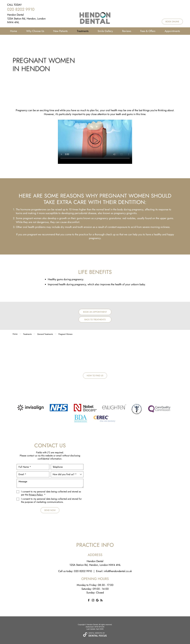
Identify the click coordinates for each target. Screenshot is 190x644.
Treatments (83, 31)
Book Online (172, 22)
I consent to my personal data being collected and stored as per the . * (51, 493)
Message (50, 483)
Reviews (127, 31)
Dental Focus (98, 636)
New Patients (60, 31)
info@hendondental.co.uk (118, 571)
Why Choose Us (35, 31)
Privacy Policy (36, 495)
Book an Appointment (95, 312)
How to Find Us (95, 376)
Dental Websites (95, 633)
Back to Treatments (95, 319)
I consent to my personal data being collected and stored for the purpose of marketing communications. (51, 501)
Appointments (172, 31)
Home (14, 31)
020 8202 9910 (21, 9)
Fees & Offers (148, 31)
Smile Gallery (105, 31)
